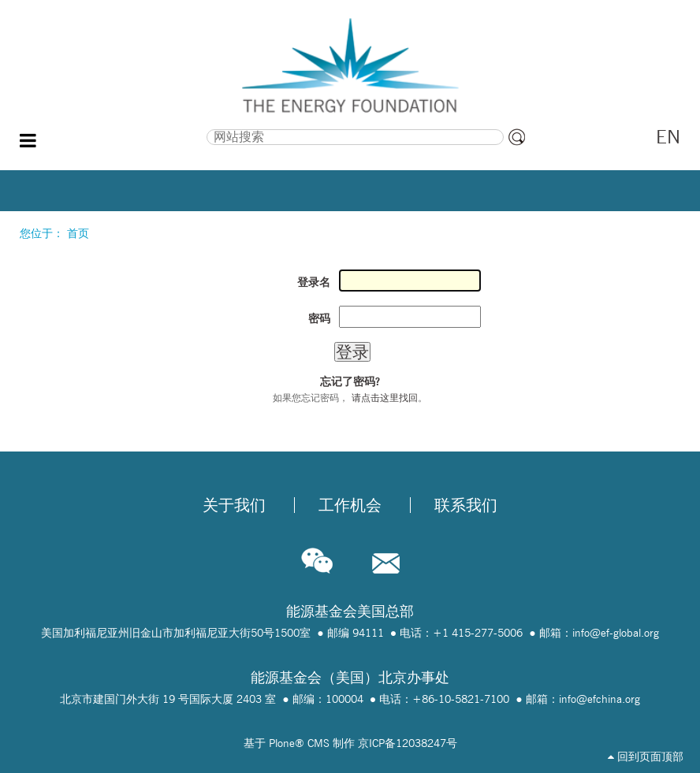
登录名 (314, 282)
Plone (282, 743)
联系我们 (466, 505)
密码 (319, 318)
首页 (78, 233)
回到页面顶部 (646, 756)
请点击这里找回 (385, 398)
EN (668, 137)
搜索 (117, 128)
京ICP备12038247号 (408, 743)
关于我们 (234, 505)
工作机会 (350, 505)
